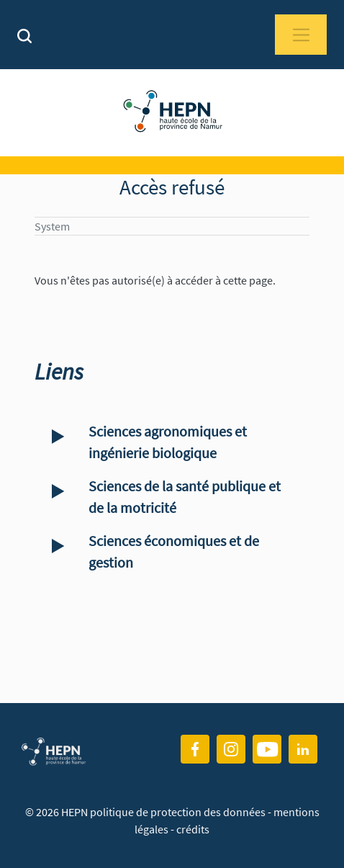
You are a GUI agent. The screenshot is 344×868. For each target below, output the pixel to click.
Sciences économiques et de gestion (174, 551)
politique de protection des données (179, 812)
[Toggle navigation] (301, 35)
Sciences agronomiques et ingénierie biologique (168, 442)
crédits (193, 829)
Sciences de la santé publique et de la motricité (185, 497)
